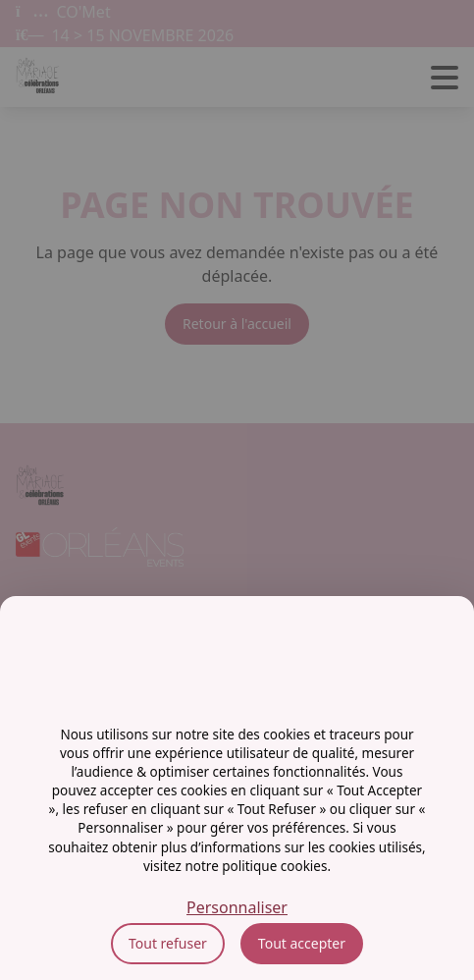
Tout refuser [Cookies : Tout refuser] (168, 943)
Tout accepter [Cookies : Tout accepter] (302, 943)
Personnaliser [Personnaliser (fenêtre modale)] (237, 907)
